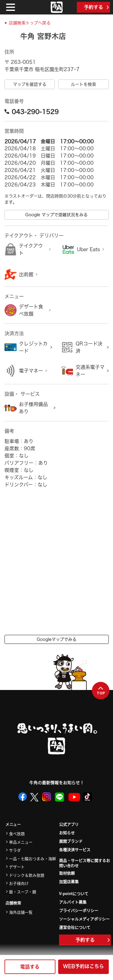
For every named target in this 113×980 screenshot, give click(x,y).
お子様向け (19, 883)
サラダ (15, 850)
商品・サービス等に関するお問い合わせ (85, 863)
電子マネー (31, 371)
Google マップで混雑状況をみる (56, 215)
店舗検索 (13, 903)
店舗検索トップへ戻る (30, 23)
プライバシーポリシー (79, 910)
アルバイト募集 (73, 902)
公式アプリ (69, 824)
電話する (30, 967)
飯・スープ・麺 (23, 892)
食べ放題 (17, 833)
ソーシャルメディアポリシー (84, 919)
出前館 (26, 274)
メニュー (13, 824)
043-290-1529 (32, 111)
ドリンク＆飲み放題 (27, 875)
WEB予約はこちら (83, 966)
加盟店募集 (69, 881)
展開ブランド (71, 841)
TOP (101, 691)
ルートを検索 (83, 84)
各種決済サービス (75, 849)
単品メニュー (21, 842)
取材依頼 (67, 873)
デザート (17, 867)
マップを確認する (30, 84)
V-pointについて (74, 893)
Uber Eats (88, 249)
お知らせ (67, 833)
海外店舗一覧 (21, 912)
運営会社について (75, 927)
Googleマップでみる (57, 639)
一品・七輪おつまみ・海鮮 (33, 858)
